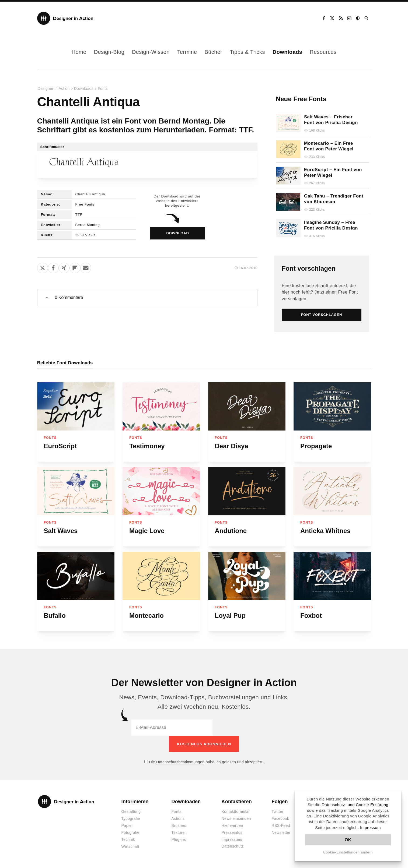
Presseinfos (232, 832)
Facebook (324, 18)
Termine (187, 52)
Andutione (231, 531)
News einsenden (236, 818)
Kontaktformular (236, 811)
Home (79, 52)
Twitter (278, 811)
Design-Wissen (151, 52)
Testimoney (147, 446)
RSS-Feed (281, 825)
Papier (127, 825)
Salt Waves (61, 531)
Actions (178, 818)
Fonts (103, 89)
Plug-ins (179, 839)
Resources (323, 52)
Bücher (214, 52)
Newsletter (281, 832)
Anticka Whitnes (325, 531)
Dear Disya (232, 446)
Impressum (370, 828)
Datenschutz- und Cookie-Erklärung (355, 805)
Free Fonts (85, 204)
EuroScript (60, 446)
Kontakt (350, 18)
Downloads (287, 52)
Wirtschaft (130, 846)
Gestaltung (131, 811)
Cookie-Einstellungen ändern (348, 852)
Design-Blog (109, 52)
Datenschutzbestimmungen (180, 761)
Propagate (316, 446)
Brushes (179, 825)
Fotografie (130, 832)
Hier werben (232, 825)
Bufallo (55, 615)
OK (348, 840)
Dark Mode (358, 18)
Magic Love (147, 531)
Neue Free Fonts (301, 99)
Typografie (131, 818)
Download (177, 233)
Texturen (179, 832)
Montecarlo (147, 615)
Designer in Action (65, 18)
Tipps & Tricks (247, 52)
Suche (367, 18)
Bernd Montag (88, 225)
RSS (341, 18)
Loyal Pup (230, 615)
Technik (128, 839)
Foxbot (311, 615)
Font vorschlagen (309, 268)
